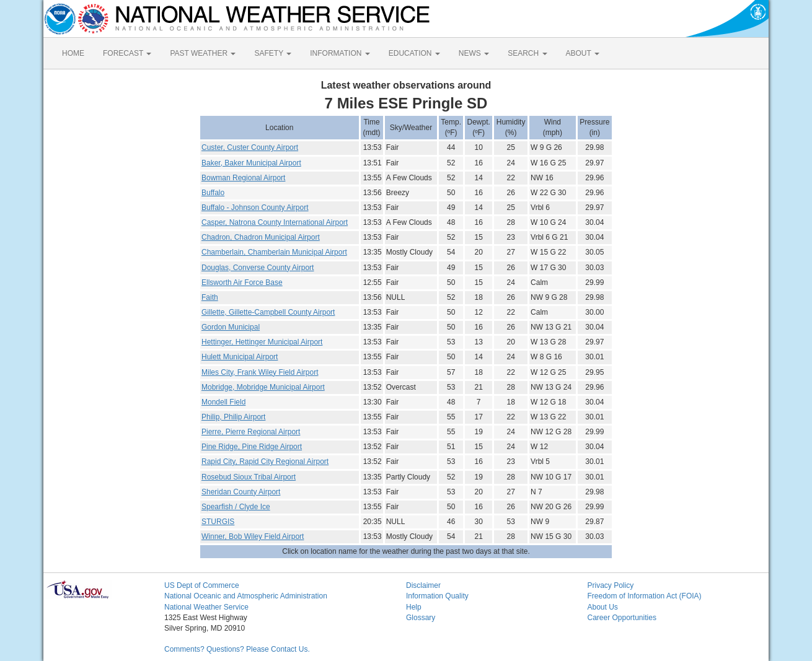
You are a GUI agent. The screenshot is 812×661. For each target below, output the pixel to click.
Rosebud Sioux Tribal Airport (249, 477)
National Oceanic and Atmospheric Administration (246, 596)
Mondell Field (223, 402)
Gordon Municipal (231, 327)
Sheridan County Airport (241, 492)
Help (414, 607)
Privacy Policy (611, 585)
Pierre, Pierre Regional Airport (251, 432)
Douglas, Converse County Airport (258, 268)
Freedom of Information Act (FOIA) (645, 596)
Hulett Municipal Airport (240, 357)
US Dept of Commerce (202, 585)
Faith (210, 297)
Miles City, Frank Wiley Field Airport (260, 372)
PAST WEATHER (203, 53)
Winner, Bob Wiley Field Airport (253, 536)
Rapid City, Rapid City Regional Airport (265, 462)
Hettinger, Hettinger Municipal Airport (262, 342)
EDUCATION (414, 53)
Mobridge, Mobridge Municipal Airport (263, 387)
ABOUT (583, 53)
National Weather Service (206, 607)
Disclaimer (423, 585)
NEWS (474, 53)
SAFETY (273, 53)
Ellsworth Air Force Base (242, 282)
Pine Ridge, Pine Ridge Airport (252, 447)
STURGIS (218, 522)
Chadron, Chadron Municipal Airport (261, 237)
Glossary (421, 618)
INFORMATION (340, 53)
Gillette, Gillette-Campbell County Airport (268, 312)
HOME (73, 53)
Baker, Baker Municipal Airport (251, 163)
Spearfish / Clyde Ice (236, 507)
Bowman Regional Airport (243, 178)
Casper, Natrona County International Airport (275, 222)
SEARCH (527, 53)
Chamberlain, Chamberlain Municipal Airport (274, 252)
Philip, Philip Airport (233, 417)
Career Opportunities (622, 618)
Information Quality (437, 596)
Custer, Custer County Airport (250, 147)
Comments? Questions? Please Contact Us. (237, 649)
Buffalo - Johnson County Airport (255, 208)
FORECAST (127, 53)
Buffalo (213, 193)
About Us (603, 607)
